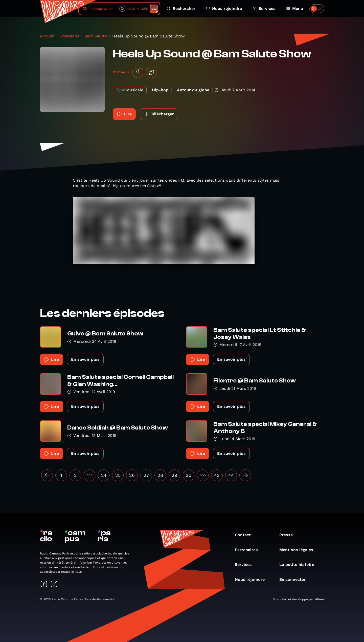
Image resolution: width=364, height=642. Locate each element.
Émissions (69, 36)
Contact (245, 535)
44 (231, 475)
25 (118, 475)
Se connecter (295, 579)
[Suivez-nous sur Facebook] (44, 584)
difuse (320, 599)
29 (174, 475)
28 (160, 475)
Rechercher (181, 8)
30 (189, 475)
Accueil (47, 36)
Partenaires (249, 550)
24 (104, 475)
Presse (289, 535)
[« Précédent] (47, 475)
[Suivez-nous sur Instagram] (54, 584)
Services (264, 8)
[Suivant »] (245, 475)
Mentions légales (299, 550)
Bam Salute (96, 36)
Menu (295, 8)
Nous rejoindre (224, 8)
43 (217, 475)
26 (132, 475)
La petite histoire (299, 564)
